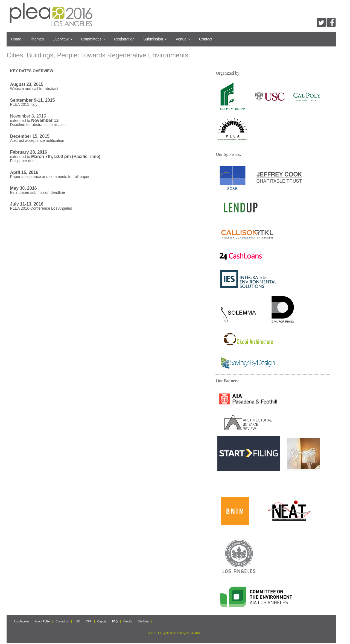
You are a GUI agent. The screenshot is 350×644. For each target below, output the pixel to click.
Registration (124, 39)
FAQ (115, 622)
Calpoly (102, 622)
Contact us (62, 622)
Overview (62, 39)
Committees (93, 39)
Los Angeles (22, 622)
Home (16, 39)
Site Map (143, 622)
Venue (183, 39)
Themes (37, 39)
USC (77, 622)
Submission (155, 39)
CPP (89, 622)
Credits (128, 622)
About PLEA (42, 622)
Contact (206, 39)
